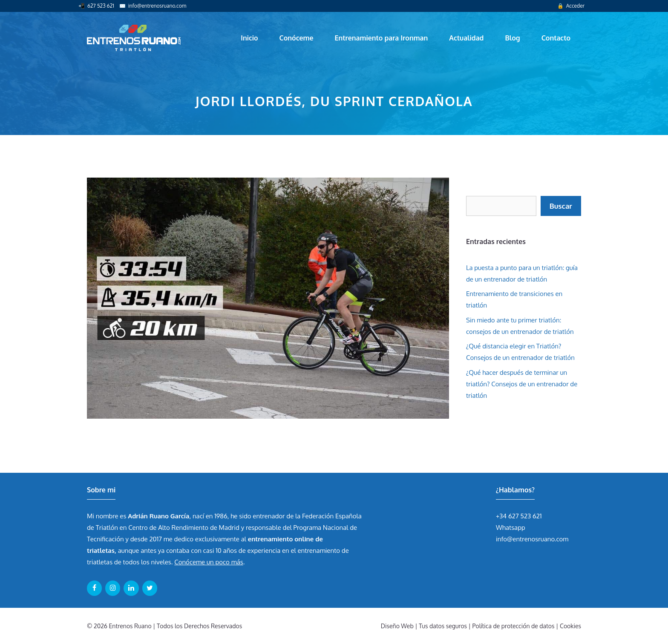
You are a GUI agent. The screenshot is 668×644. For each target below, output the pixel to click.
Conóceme (297, 38)
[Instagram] (113, 588)
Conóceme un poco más (209, 562)
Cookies (570, 626)
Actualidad (466, 38)
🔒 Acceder (571, 6)
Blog (512, 38)
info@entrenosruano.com (157, 6)
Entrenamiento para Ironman (381, 38)
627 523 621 (101, 6)
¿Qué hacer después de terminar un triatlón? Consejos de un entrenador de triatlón (522, 384)
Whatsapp (511, 528)
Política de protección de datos (514, 626)
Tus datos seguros (443, 626)
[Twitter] (150, 588)
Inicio (249, 38)
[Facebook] (94, 588)
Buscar (561, 206)
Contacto (556, 38)
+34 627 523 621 (519, 516)
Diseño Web (397, 626)
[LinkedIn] (131, 588)
